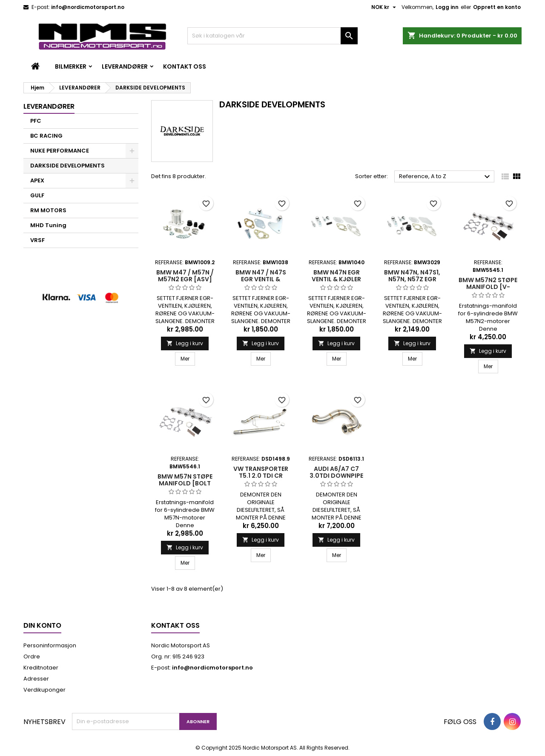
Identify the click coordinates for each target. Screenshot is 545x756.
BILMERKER (71, 66)
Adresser (36, 679)
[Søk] (272, 36)
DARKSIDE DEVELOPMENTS (67, 166)
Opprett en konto (497, 7)
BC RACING (46, 136)
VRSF (37, 240)
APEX (37, 180)
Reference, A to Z (446, 177)
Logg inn (447, 7)
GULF (37, 195)
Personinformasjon (50, 645)
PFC (36, 121)
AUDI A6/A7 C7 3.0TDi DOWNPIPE (336, 472)
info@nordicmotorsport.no (88, 7)
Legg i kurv (185, 343)
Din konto (42, 625)
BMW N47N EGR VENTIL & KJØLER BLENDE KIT (336, 279)
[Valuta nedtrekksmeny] (385, 7)
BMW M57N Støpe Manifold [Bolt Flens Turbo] (185, 483)
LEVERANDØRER (125, 66)
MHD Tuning (48, 225)
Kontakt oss (185, 66)
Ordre (32, 656)
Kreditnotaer (41, 668)
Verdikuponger (44, 690)
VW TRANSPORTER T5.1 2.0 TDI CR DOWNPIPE (261, 476)
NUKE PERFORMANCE (60, 151)
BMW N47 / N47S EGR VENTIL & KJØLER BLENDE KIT (261, 279)
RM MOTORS (48, 210)
